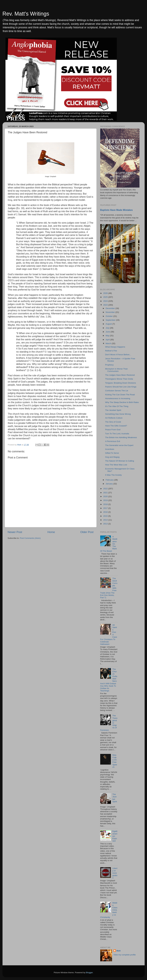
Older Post (87, 532)
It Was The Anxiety (113, 475)
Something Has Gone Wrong (118, 414)
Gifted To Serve (112, 453)
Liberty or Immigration (115, 873)
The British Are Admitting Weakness (121, 437)
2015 (106, 516)
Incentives (110, 449)
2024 (106, 301)
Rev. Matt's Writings (26, 14)
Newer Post (15, 532)
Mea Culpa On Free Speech (115, 761)
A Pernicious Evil (113, 441)
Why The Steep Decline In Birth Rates (122, 402)
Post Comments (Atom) (30, 538)
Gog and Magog (112, 457)
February (110, 480)
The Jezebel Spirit (113, 410)
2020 (106, 496)
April (108, 340)
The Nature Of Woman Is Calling (120, 461)
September (111, 320)
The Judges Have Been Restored (120, 375)
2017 (106, 508)
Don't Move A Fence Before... (118, 355)
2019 (106, 500)
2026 (106, 293)
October (110, 316)
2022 (106, 489)
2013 (106, 524)
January (110, 484)
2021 (106, 493)
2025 (106, 297)
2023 (106, 305)
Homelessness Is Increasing (118, 398)
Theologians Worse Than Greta (119, 379)
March (109, 343)
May (108, 336)
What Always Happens (115, 347)
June (108, 332)
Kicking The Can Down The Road (120, 395)
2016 (106, 512)
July (108, 328)
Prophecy (109, 365)
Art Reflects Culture (114, 418)
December (111, 308)
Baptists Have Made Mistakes (117, 210)
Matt (119, 951)
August (109, 324)
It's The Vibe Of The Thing (117, 406)
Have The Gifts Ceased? (116, 426)
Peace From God (113, 430)
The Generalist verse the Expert (119, 445)
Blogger (89, 973)
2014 (106, 520)
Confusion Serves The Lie (117, 391)
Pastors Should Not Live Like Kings (121, 387)
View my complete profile (125, 955)
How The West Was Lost (116, 465)
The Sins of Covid (113, 422)
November (111, 312)
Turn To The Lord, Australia (117, 434)
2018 (106, 504)
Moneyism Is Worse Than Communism (116, 370)
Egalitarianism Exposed (115, 836)
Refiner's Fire (111, 351)
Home (51, 532)
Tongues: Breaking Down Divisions (121, 383)
